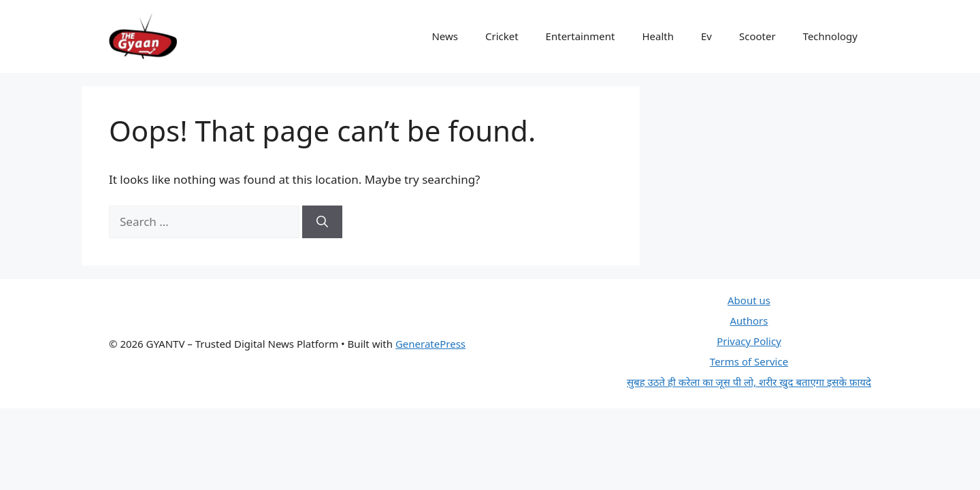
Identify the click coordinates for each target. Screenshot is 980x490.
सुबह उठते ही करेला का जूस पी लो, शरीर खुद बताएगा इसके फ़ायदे (749, 382)
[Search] (322, 222)
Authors (749, 321)
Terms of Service (749, 361)
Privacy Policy (749, 341)
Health (658, 36)
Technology (830, 36)
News (445, 36)
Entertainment (581, 36)
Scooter (757, 36)
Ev (706, 36)
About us (749, 300)
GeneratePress (430, 344)
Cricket (502, 36)
